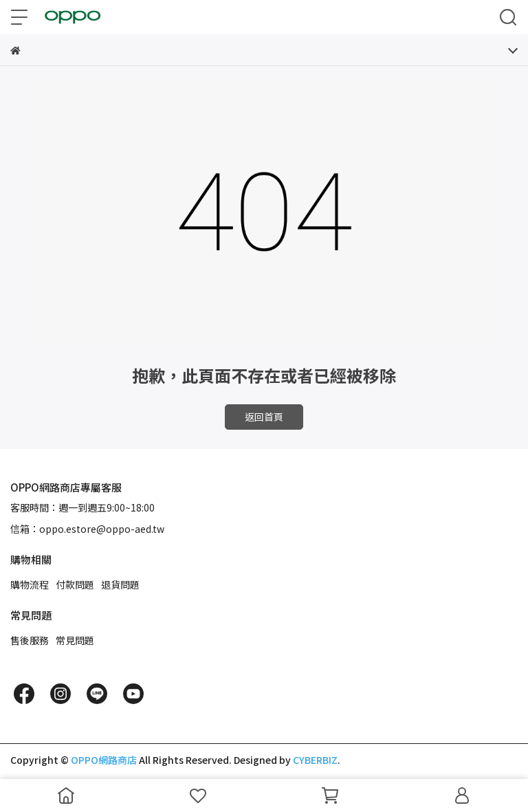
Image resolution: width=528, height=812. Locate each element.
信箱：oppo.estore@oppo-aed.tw (87, 529)
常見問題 (75, 640)
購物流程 (30, 584)
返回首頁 (264, 417)
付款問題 (75, 584)
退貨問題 (120, 584)
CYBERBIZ (315, 760)
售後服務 (30, 640)
